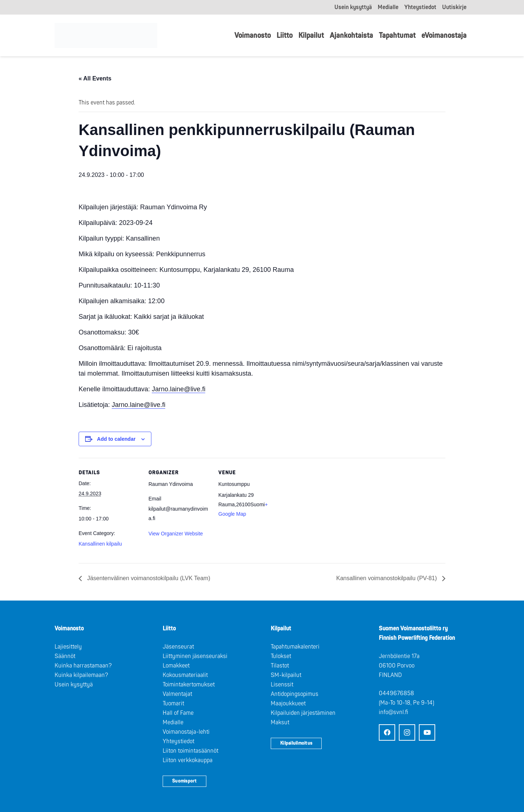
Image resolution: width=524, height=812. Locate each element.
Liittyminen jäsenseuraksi (195, 656)
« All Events (95, 78)
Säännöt (65, 656)
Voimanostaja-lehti (186, 732)
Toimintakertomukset (189, 685)
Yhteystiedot (178, 741)
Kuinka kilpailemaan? (81, 675)
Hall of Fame (178, 713)
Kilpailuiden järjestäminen (303, 713)
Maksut (280, 722)
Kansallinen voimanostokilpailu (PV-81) (387, 578)
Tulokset (281, 656)
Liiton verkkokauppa (188, 760)
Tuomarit (173, 704)
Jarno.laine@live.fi (178, 389)
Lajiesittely (68, 647)
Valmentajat (177, 694)
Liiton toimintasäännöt (190, 751)
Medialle (173, 722)
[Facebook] (387, 732)
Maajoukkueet (288, 704)
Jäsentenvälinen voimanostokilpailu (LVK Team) (148, 578)
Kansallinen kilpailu (100, 544)
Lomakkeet (176, 666)
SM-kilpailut (286, 675)
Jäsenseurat (178, 647)
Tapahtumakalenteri (295, 647)
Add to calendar (116, 439)
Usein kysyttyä (74, 685)
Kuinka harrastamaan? (83, 666)
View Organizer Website (176, 534)
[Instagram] (407, 732)
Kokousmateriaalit (185, 675)
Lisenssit (282, 685)
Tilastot (280, 666)
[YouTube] (427, 732)
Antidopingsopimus (295, 694)
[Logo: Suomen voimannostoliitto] (106, 36)
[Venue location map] (327, 508)
